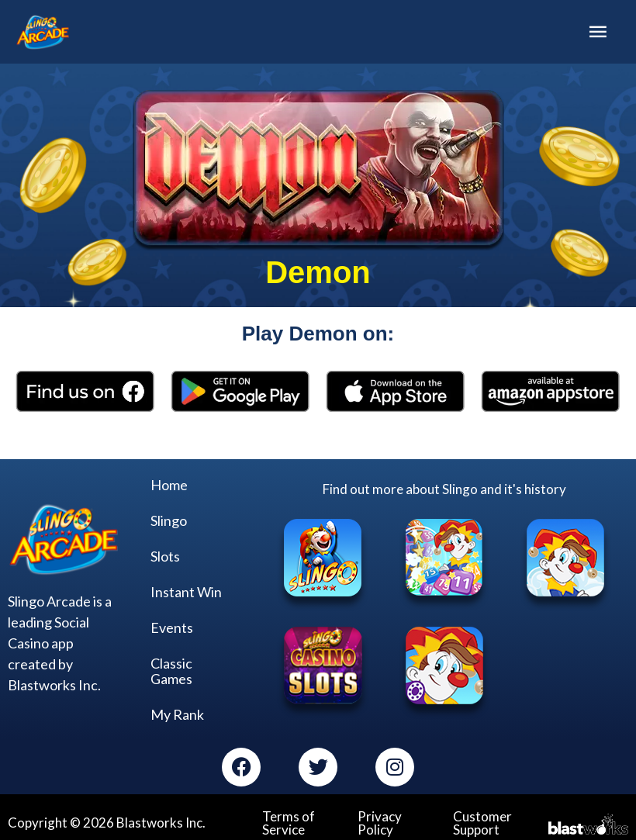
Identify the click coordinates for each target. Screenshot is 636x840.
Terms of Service (289, 820)
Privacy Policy (380, 820)
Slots (165, 553)
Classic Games (171, 668)
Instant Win (186, 589)
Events (172, 624)
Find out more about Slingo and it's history (444, 486)
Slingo (169, 517)
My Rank (177, 711)
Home (169, 482)
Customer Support (482, 820)
